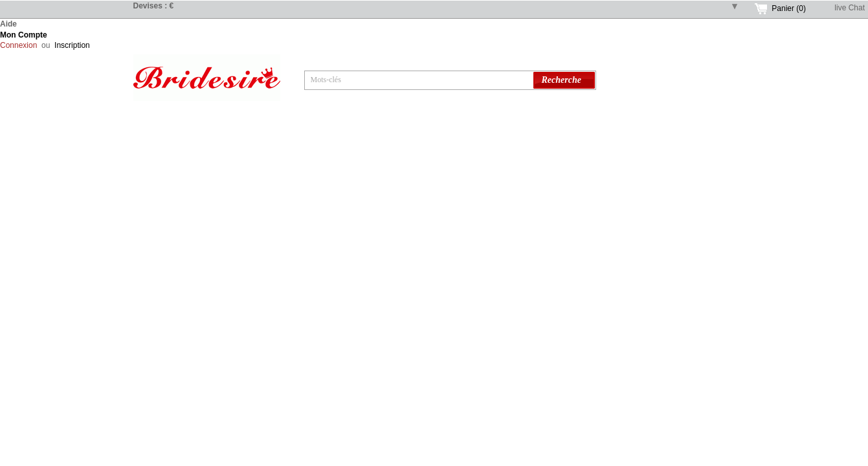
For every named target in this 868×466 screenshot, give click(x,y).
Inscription (72, 45)
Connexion (18, 45)
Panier (789, 8)
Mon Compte (24, 35)
